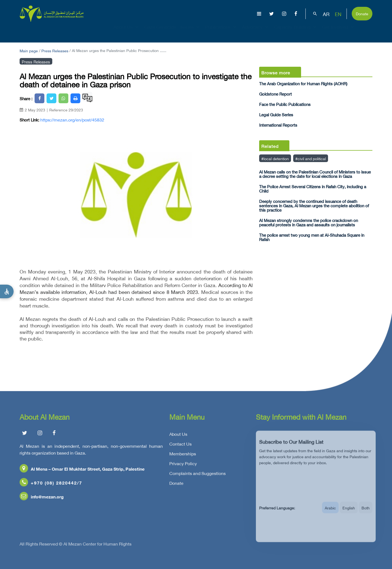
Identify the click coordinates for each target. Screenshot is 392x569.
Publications (221, 32)
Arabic (330, 513)
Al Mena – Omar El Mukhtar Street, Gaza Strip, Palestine (82, 471)
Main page (29, 50)
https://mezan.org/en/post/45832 (72, 120)
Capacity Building (296, 32)
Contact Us (180, 446)
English (349, 513)
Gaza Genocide (160, 32)
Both (366, 513)
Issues (191, 32)
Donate (362, 13)
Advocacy (256, 32)
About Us (127, 32)
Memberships (183, 456)
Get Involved (339, 32)
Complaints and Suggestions (197, 475)
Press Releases (55, 50)
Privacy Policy (183, 465)
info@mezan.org (42, 499)
